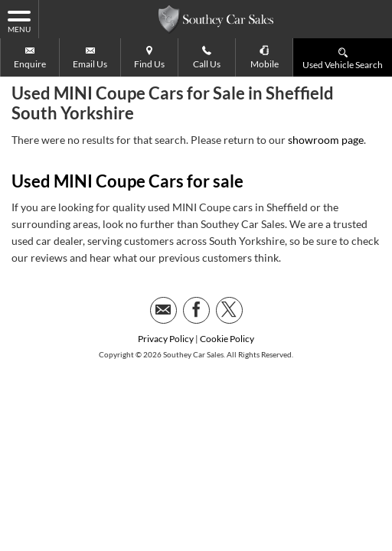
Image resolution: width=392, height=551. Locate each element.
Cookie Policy (227, 300)
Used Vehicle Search (343, 58)
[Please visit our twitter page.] (229, 272)
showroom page (326, 101)
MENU (19, 21)
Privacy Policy (166, 300)
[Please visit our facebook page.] (196, 272)
